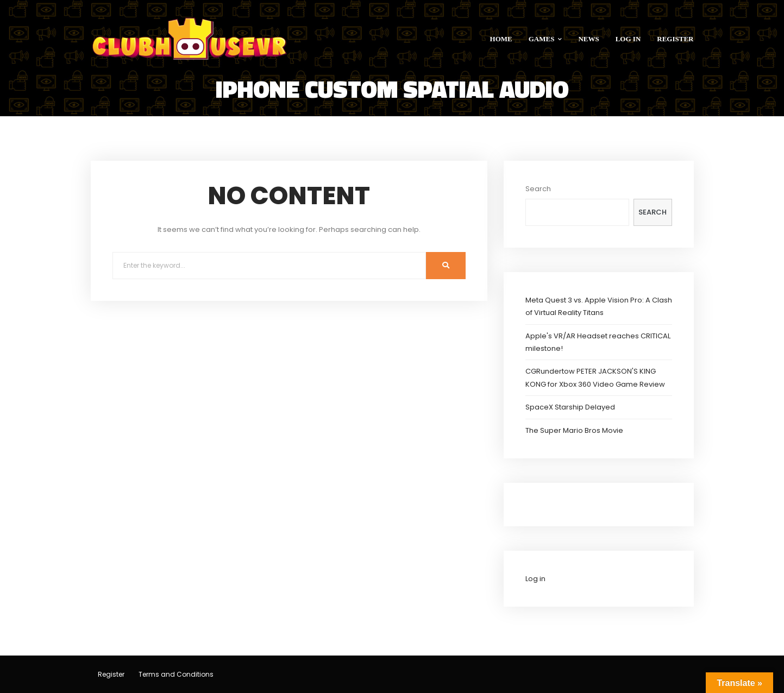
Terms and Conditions (176, 674)
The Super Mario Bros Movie (574, 430)
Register (111, 674)
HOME (501, 39)
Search (538, 189)
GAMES (545, 39)
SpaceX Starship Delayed (570, 407)
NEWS (588, 39)
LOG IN (628, 39)
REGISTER (675, 39)
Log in (535, 579)
